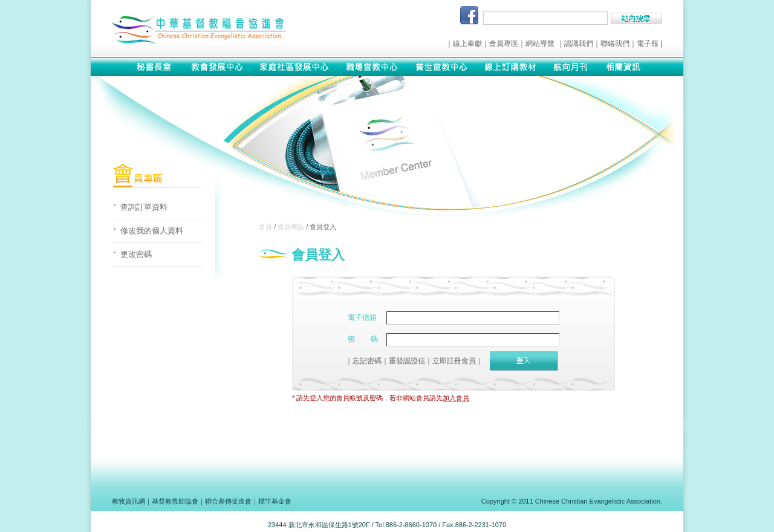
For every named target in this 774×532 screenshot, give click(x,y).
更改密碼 (136, 254)
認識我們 (579, 44)
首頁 (265, 227)
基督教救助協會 (175, 501)
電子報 (648, 44)
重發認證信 (407, 361)
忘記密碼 (367, 361)
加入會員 (456, 398)
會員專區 (504, 44)
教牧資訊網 (128, 501)
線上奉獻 (467, 44)
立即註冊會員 (454, 361)
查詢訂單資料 (144, 207)
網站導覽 (540, 44)
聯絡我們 (615, 44)
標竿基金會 (275, 501)
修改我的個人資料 (152, 231)
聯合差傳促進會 (228, 501)
